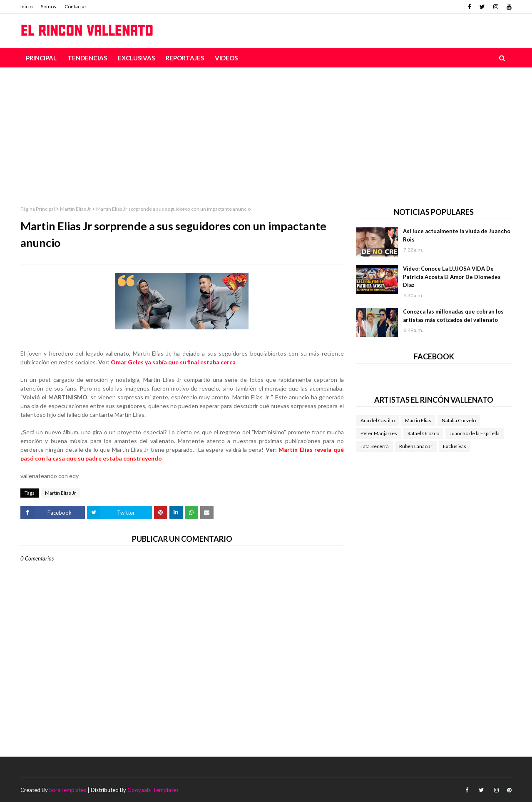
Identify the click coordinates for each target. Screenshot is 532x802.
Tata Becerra (375, 446)
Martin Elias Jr (76, 209)
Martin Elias (418, 420)
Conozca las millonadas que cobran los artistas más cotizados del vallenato (453, 316)
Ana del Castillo (378, 420)
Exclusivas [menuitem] (136, 58)
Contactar (76, 6)
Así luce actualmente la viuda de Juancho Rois (457, 235)
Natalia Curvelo (459, 420)
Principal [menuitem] (41, 58)
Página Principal (38, 209)
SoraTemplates (68, 790)
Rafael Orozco (423, 433)
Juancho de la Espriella (475, 433)
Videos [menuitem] (226, 58)
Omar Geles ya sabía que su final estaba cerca (173, 362)
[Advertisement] (266, 130)
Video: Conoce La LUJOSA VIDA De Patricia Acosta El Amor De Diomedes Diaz (452, 277)
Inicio (26, 6)
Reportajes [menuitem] (185, 58)
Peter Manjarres (379, 433)
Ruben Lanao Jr (416, 446)
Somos (48, 6)
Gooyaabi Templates (153, 790)
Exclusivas (455, 446)
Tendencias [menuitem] (87, 58)
